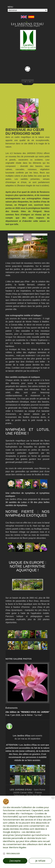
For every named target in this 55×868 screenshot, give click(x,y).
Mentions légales (18, 847)
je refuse (40, 861)
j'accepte (15, 861)
